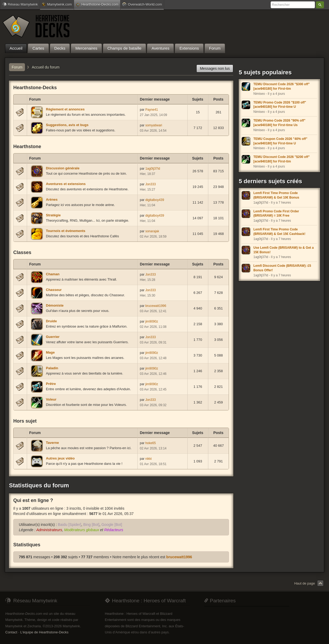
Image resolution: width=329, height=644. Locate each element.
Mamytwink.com (57, 4)
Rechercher (320, 5)
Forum (17, 67)
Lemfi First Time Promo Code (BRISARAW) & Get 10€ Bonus (276, 195)
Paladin (52, 368)
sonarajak (152, 231)
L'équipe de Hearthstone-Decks (44, 632)
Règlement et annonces (65, 109)
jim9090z (152, 321)
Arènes (52, 199)
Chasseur (54, 290)
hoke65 (151, 443)
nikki (149, 459)
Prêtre (51, 384)
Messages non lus (215, 68)
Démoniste (55, 305)
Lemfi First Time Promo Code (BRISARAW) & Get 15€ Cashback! (279, 232)
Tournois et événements (66, 231)
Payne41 (152, 110)
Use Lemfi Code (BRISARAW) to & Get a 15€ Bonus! (283, 250)
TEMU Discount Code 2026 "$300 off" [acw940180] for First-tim (282, 86)
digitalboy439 (155, 200)
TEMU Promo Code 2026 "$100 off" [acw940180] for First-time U (280, 105)
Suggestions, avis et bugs (67, 125)
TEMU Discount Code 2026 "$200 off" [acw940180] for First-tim (282, 159)
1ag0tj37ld (153, 169)
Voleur (51, 399)
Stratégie (53, 215)
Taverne (52, 443)
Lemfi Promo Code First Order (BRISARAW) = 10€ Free (276, 214)
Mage (50, 352)
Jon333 (151, 184)
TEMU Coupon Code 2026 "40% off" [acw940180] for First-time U (280, 141)
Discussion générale (63, 168)
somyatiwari (154, 125)
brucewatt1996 (156, 306)
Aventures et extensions (66, 184)
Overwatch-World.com (142, 4)
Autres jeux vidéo (60, 458)
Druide (51, 321)
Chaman (53, 274)
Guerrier (53, 337)
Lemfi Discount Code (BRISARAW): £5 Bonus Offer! (282, 268)
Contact (11, 632)
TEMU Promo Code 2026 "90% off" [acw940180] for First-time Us (279, 123)
